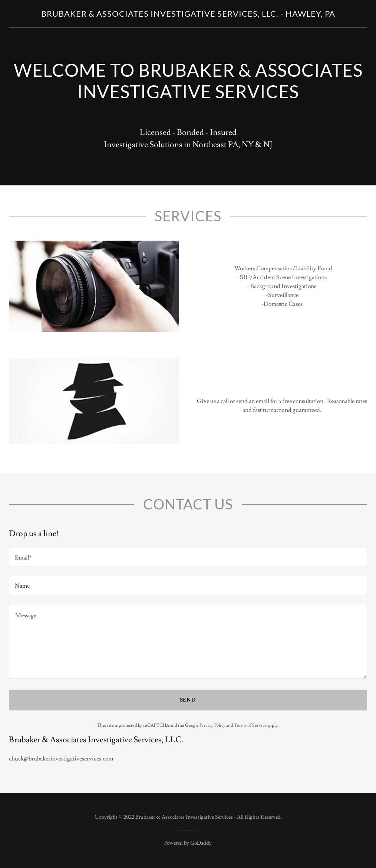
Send (188, 700)
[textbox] (188, 557)
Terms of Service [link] (250, 725)
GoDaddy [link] (201, 843)
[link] (188, 15)
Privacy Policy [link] (212, 725)
